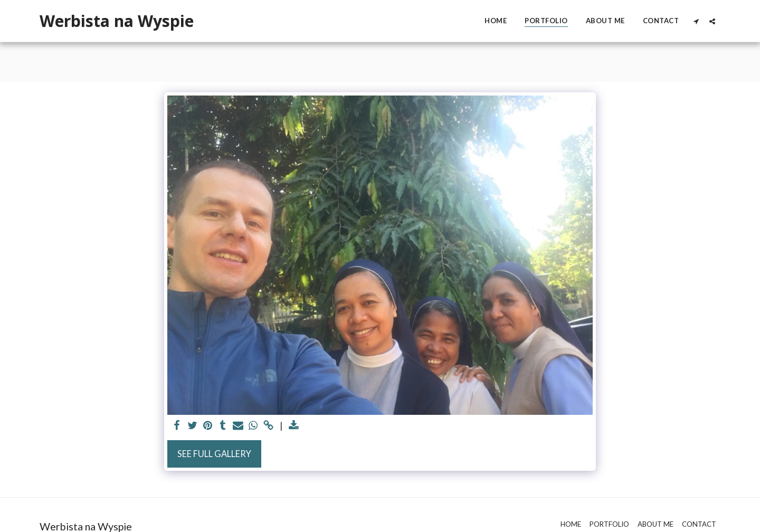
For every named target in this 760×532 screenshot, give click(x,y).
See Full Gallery (214, 454)
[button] (696, 21)
